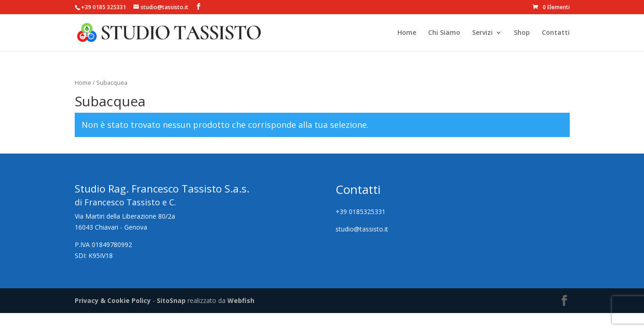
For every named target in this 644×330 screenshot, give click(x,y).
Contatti (556, 33)
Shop (522, 33)
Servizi (482, 33)
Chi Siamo (444, 33)
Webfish (241, 300)
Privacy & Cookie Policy (113, 300)
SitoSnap (171, 300)
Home (407, 33)
